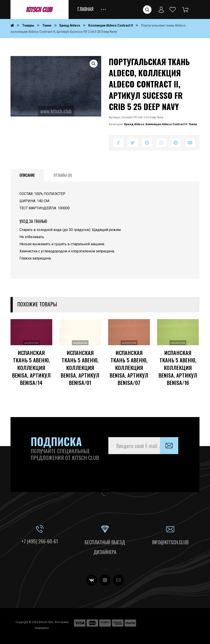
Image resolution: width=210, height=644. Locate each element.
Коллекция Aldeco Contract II (166, 124)
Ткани (193, 124)
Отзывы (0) (63, 175)
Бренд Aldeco (134, 124)
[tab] (27, 175)
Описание (27, 175)
